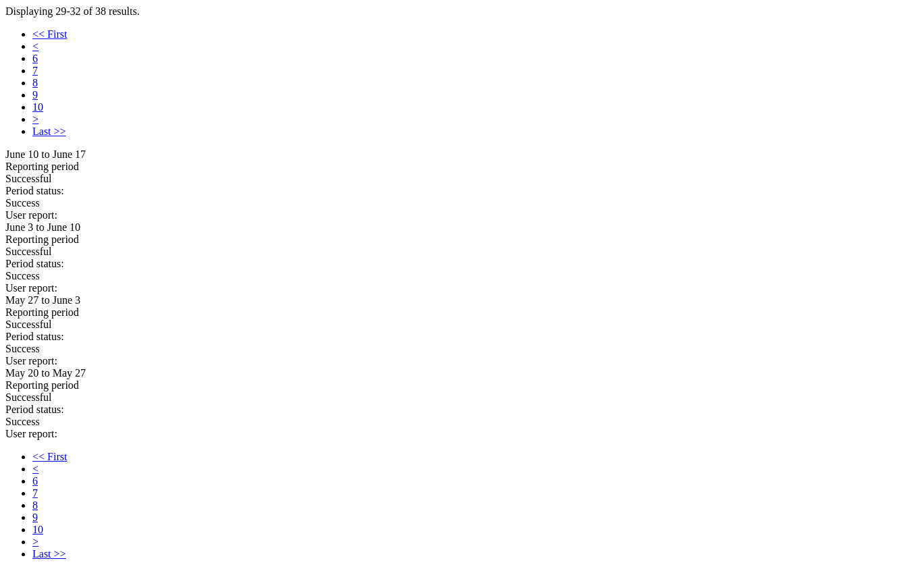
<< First (50, 34)
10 (38, 107)
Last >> (49, 131)
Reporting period (42, 166)
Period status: (35, 191)
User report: (31, 215)
